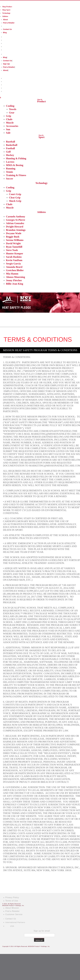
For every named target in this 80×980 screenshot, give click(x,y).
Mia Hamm (12, 274)
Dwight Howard (15, 227)
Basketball (12, 145)
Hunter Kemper (15, 253)
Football (10, 148)
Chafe (9, 119)
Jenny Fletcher (14, 280)
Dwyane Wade (14, 233)
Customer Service (14, 914)
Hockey (10, 155)
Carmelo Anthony (16, 217)
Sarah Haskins (14, 257)
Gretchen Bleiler (15, 270)
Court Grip (15, 194)
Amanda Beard (14, 267)
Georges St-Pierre (16, 220)
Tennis (9, 172)
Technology (6, 13)
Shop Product (7, 7)
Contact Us (7, 29)
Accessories (12, 126)
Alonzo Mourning (15, 277)
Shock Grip (15, 201)
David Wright (13, 243)
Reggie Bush (13, 237)
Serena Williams (15, 240)
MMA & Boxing (15, 165)
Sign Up (6, 64)
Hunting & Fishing (16, 158)
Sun (8, 129)
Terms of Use (12, 901)
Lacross (10, 162)
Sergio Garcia (13, 264)
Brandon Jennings (16, 230)
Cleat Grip (15, 198)
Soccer (9, 179)
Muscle (10, 123)
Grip (9, 116)
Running (11, 169)
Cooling (10, 106)
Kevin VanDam (14, 260)
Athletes (5, 16)
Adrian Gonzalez (15, 223)
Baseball (11, 142)
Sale (8, 133)
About (5, 20)
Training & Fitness (16, 175)
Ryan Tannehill (14, 247)
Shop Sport (6, 10)
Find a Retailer (9, 23)
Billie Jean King (15, 284)
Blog (5, 33)
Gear (12, 113)
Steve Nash (12, 250)
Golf (8, 152)
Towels (13, 109)
